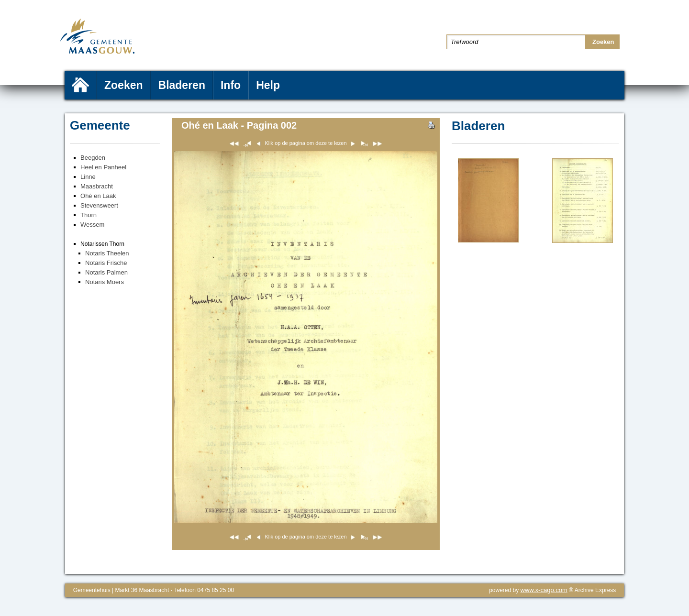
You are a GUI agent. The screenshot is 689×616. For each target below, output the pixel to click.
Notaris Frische (106, 263)
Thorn (89, 215)
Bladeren (182, 85)
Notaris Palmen (106, 272)
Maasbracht (97, 186)
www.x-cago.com (544, 590)
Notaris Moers (105, 282)
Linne (88, 177)
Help (268, 85)
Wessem (92, 225)
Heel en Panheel (103, 167)
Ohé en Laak (98, 196)
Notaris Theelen (107, 253)
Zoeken (124, 85)
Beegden (93, 158)
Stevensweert (99, 205)
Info (231, 85)
